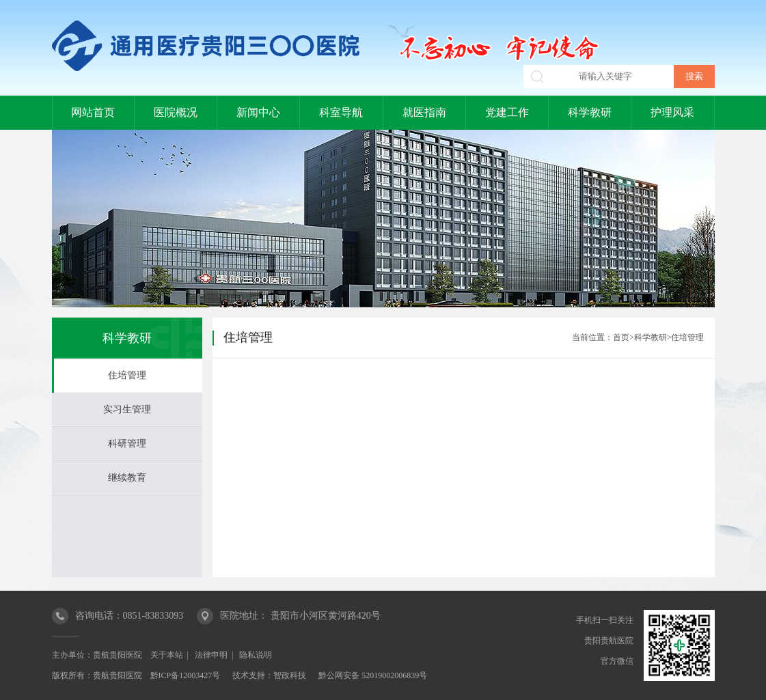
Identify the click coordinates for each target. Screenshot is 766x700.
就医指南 (424, 112)
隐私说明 (256, 655)
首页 (621, 337)
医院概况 (176, 112)
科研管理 (127, 444)
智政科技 (290, 675)
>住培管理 (686, 337)
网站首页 (93, 112)
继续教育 (127, 478)
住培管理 (127, 375)
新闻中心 (258, 112)
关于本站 (167, 655)
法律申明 (211, 655)
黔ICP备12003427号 (186, 675)
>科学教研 (648, 337)
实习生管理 (127, 409)
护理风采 (672, 112)
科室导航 (341, 112)
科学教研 (590, 112)
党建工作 (507, 112)
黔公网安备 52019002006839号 (373, 675)
